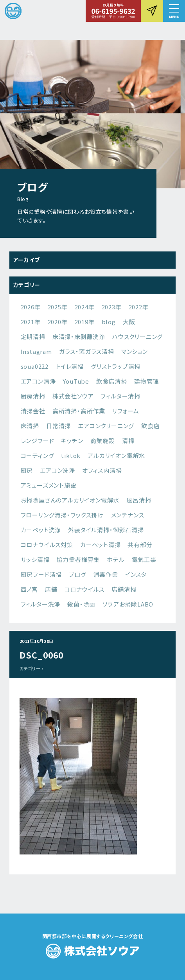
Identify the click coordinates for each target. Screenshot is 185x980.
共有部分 (140, 545)
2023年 (112, 307)
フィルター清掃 (120, 396)
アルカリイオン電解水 (116, 455)
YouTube (76, 381)
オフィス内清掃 (102, 470)
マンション (135, 351)
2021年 (31, 322)
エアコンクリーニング (106, 426)
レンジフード (38, 441)
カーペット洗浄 (41, 530)
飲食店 (150, 426)
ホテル (116, 559)
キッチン (72, 441)
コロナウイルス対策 (47, 545)
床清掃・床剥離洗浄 (79, 337)
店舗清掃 (124, 589)
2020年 (58, 322)
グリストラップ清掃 (116, 366)
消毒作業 (106, 574)
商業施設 (103, 441)
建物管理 (146, 381)
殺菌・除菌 (81, 604)
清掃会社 (33, 411)
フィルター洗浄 (41, 604)
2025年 (58, 307)
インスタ (136, 574)
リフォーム (126, 411)
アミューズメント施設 (49, 485)
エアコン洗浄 (57, 470)
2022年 (139, 307)
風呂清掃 (139, 500)
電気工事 (144, 559)
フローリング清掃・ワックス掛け (62, 515)
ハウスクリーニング (137, 337)
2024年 (85, 307)
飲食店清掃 (112, 381)
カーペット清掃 (101, 545)
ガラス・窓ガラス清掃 (87, 351)
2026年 (31, 307)
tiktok (71, 455)
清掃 (128, 441)
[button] (174, 11)
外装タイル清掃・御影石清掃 (106, 530)
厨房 (27, 470)
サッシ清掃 (35, 559)
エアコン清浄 (38, 381)
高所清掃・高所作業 (79, 411)
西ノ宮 (29, 589)
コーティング (38, 455)
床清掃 (30, 426)
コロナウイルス (85, 589)
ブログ (77, 574)
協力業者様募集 (78, 559)
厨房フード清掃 (41, 574)
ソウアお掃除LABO (128, 604)
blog (109, 322)
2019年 (85, 322)
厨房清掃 (33, 396)
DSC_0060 (41, 655)
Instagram (36, 351)
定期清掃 (33, 337)
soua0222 (35, 366)
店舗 (51, 589)
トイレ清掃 (70, 366)
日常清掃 (58, 426)
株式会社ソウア (73, 396)
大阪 (129, 322)
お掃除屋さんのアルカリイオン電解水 (70, 500)
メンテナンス (128, 515)
